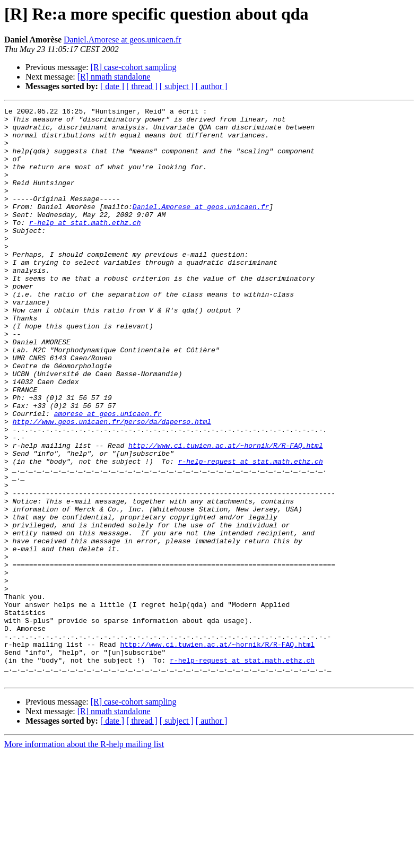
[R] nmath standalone (114, 77)
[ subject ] (177, 86)
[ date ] (112, 86)
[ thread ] (142, 86)
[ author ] (212, 86)
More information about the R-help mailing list (84, 859)
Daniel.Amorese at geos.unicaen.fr (123, 40)
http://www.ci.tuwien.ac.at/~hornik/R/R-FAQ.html (226, 514)
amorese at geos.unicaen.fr (108, 475)
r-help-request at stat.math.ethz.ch (251, 533)
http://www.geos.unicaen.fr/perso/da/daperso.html (112, 485)
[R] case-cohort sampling (134, 67)
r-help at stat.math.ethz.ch (85, 246)
